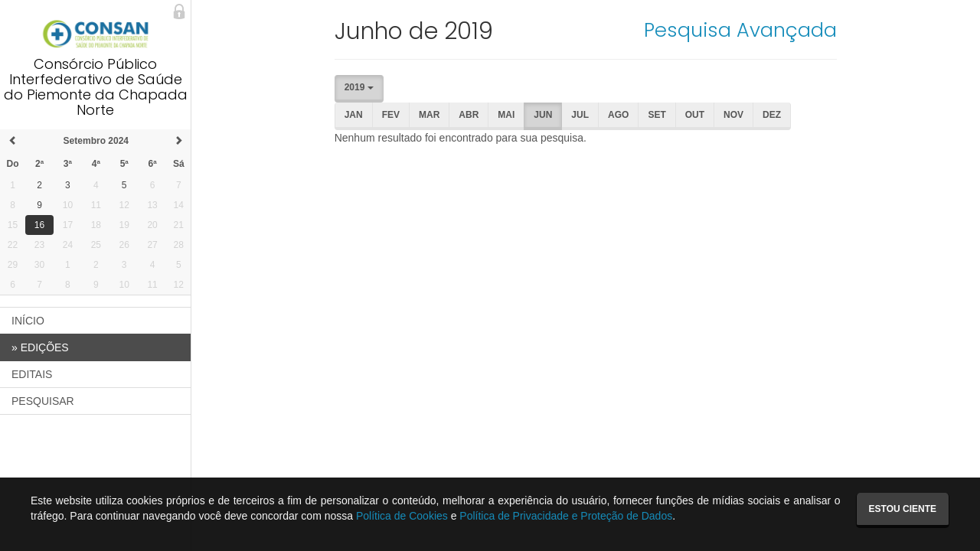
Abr (469, 115)
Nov (733, 115)
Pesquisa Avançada (740, 30)
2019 (359, 87)
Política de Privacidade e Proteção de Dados (566, 516)
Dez (772, 115)
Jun (543, 115)
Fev (391, 115)
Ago (618, 115)
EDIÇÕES (40, 347)
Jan (354, 115)
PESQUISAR (43, 401)
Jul (580, 115)
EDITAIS (32, 374)
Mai (506, 115)
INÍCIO (28, 321)
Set (657, 115)
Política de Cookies (402, 516)
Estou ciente (903, 509)
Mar (429, 115)
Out (695, 115)
